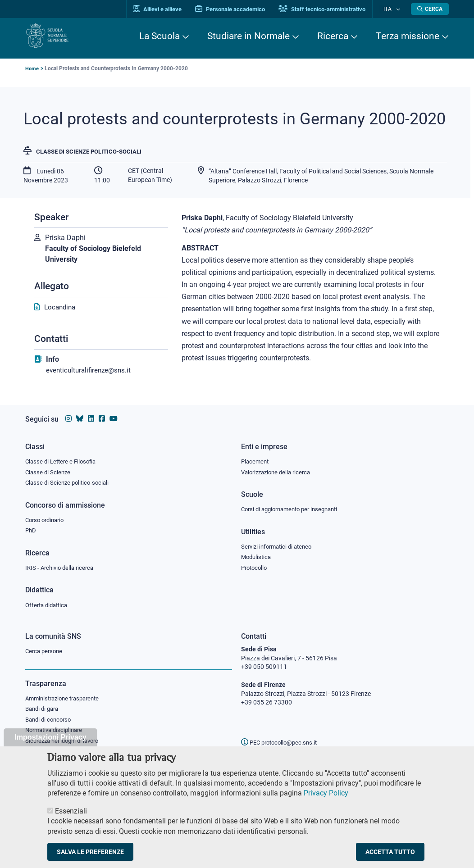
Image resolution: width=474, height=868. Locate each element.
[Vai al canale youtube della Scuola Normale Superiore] (114, 416)
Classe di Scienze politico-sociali (93, 151)
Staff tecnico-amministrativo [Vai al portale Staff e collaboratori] (330, 9)
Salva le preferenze (90, 852)
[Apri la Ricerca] (430, 9)
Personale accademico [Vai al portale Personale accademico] (239, 9)
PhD (31, 529)
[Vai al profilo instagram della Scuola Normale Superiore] (68, 416)
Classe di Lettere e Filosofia (63, 458)
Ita (392, 9)
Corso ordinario (47, 518)
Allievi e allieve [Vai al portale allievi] (166, 9)
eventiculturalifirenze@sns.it (91, 371)
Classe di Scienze (49, 469)
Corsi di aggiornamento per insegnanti (294, 507)
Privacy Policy (326, 793)
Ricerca (333, 36)
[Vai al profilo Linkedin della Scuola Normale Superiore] (91, 416)
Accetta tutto (390, 852)
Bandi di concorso (50, 721)
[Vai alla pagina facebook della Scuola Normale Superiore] (102, 416)
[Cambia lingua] (399, 9)
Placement (256, 458)
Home (32, 68)
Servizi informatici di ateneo (279, 545)
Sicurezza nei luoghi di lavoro (65, 743)
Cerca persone (45, 651)
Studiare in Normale (248, 36)
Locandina (61, 308)
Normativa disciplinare (57, 732)
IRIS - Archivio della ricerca (62, 567)
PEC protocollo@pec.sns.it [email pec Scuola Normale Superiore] (283, 742)
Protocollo (255, 567)
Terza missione (408, 36)
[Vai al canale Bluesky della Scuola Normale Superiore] (80, 416)
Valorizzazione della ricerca (279, 469)
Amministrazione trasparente (66, 699)
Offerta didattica (48, 605)
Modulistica (257, 556)
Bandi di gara (44, 710)
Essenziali (71, 811)
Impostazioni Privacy (50, 737)
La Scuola (160, 36)
